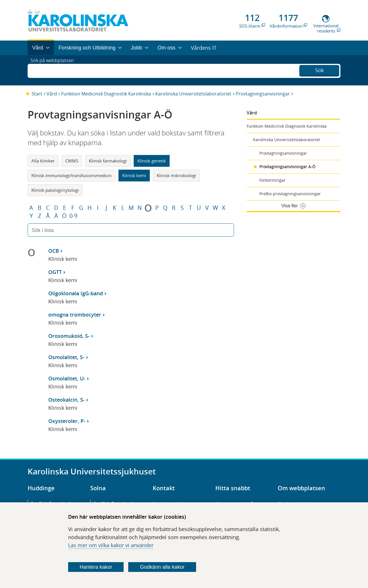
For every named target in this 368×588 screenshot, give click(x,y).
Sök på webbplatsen (55, 70)
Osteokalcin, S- (67, 400)
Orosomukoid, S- (69, 336)
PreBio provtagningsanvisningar (290, 194)
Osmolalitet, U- (67, 378)
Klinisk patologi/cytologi (55, 190)
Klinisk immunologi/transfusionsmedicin (71, 175)
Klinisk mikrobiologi (176, 175)
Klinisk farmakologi (108, 161)
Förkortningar (272, 180)
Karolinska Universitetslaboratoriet (193, 94)
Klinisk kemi (134, 175)
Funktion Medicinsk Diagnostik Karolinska (106, 94)
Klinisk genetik (152, 161)
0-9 (73, 216)
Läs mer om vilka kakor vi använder (111, 545)
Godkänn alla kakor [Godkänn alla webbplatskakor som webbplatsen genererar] (162, 567)
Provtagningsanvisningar (263, 94)
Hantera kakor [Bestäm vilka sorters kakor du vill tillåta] (96, 567)
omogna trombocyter (75, 315)
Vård (52, 94)
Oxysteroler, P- (67, 421)
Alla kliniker (43, 161)
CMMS (72, 161)
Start (37, 94)
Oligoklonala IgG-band (76, 293)
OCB (54, 251)
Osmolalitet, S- (66, 357)
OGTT (55, 272)
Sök (319, 70)
